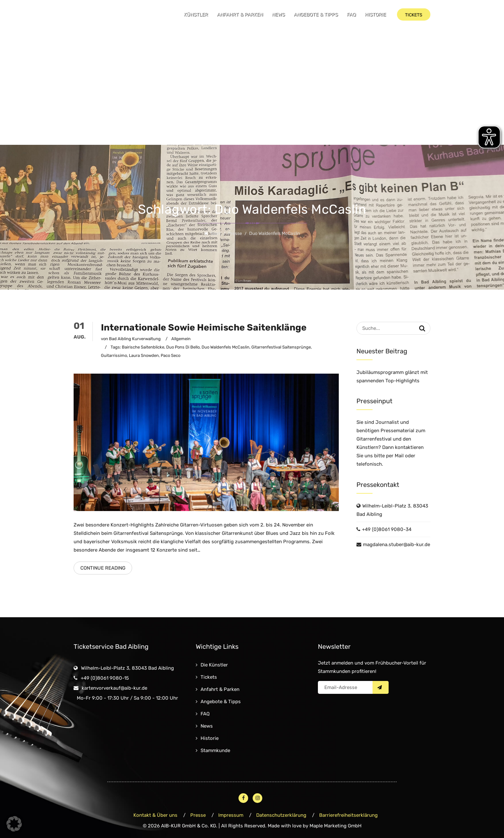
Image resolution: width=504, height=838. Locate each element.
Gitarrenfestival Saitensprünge (281, 347)
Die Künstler (214, 665)
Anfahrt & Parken (240, 14)
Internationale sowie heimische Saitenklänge (204, 327)
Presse (198, 815)
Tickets (209, 677)
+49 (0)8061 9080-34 (387, 529)
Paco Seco (171, 355)
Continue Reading (103, 568)
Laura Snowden (144, 355)
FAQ (351, 14)
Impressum (231, 815)
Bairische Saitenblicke (143, 347)
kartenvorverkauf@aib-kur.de (114, 688)
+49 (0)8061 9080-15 (105, 678)
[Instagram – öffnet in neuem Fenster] (257, 798)
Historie (375, 14)
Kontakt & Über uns (155, 815)
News (278, 14)
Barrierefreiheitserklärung (349, 815)
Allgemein (181, 339)
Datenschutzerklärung (282, 815)
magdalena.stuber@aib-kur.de (396, 545)
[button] (14, 824)
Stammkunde (215, 750)
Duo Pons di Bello (183, 347)
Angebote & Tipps (316, 14)
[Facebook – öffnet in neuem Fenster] (243, 798)
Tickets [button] (414, 15)
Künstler (196, 14)
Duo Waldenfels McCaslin (225, 347)
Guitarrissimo (114, 355)
